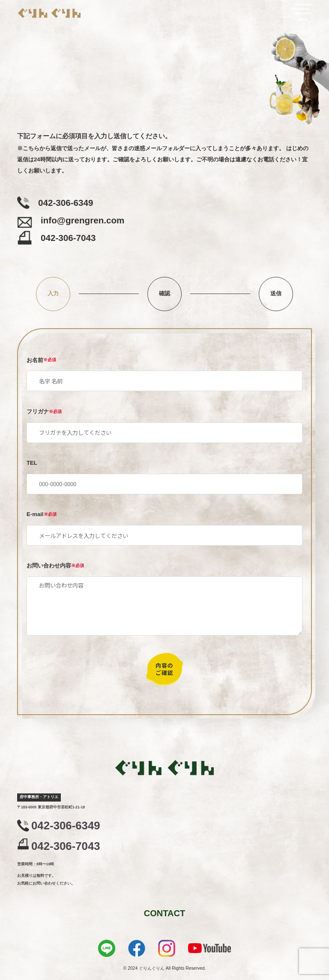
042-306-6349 (66, 825)
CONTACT (165, 913)
